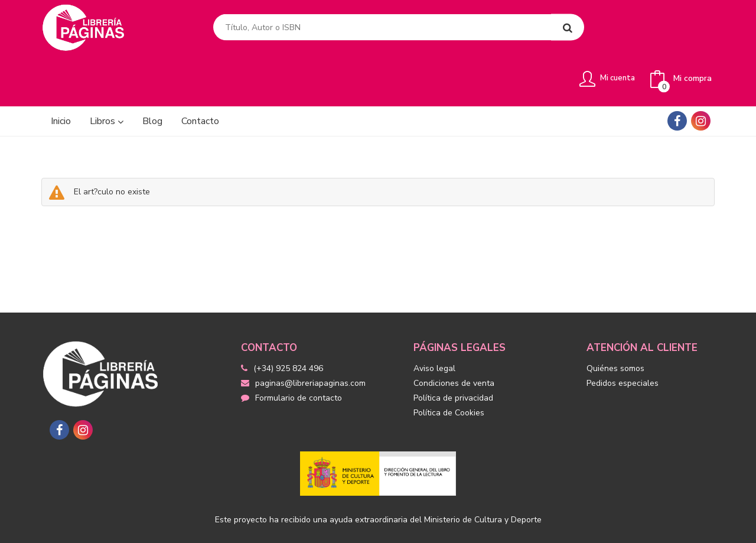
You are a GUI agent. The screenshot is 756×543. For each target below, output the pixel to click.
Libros (107, 77)
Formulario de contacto (291, 354)
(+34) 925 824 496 (288, 325)
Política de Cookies (449, 369)
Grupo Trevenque (493, 526)
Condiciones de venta (454, 339)
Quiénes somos (615, 325)
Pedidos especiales (623, 339)
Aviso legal (434, 325)
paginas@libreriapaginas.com (303, 339)
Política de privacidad (453, 354)
